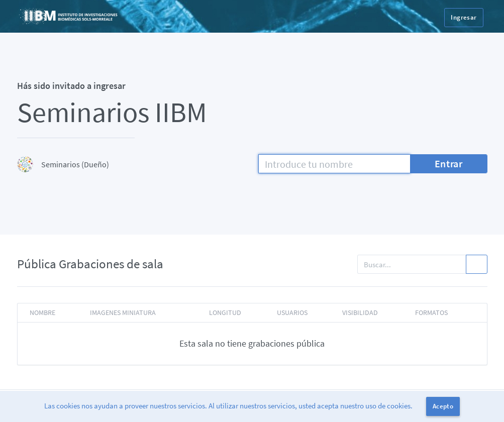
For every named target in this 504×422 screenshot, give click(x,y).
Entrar (449, 164)
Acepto (443, 406)
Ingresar (464, 17)
